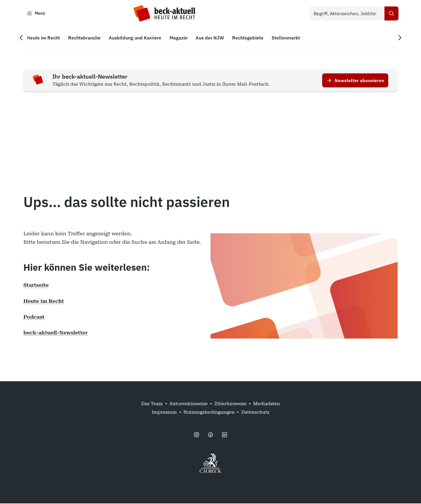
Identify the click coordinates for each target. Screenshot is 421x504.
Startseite (36, 285)
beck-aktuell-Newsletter (56, 333)
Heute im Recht (44, 301)
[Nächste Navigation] (399, 38)
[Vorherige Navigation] (22, 38)
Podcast (34, 317)
